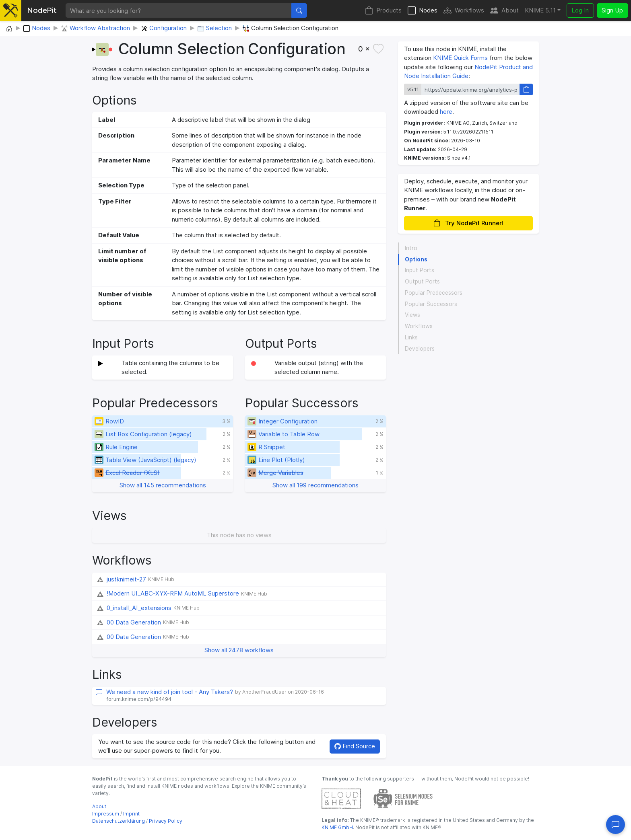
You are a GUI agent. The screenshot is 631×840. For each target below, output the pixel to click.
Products (383, 11)
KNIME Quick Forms (460, 58)
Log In (580, 10)
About (504, 11)
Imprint (131, 814)
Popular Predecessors (434, 293)
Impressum (106, 814)
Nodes (423, 11)
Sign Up (612, 10)
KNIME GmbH (337, 827)
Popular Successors (431, 304)
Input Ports (420, 270)
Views (412, 315)
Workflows (464, 11)
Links (411, 337)
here (446, 112)
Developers (420, 349)
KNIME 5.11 (540, 10)
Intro (411, 248)
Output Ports (422, 281)
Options (416, 259)
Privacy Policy (166, 821)
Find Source (355, 746)
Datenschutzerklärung (119, 821)
